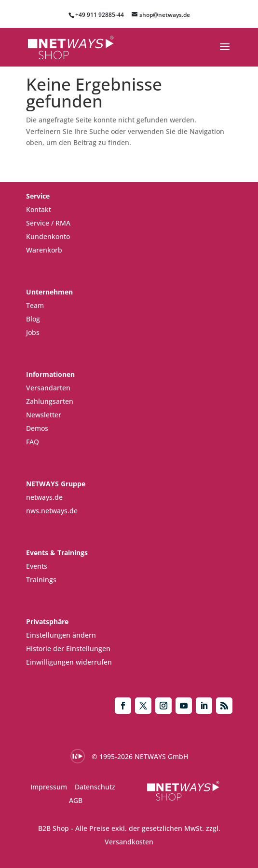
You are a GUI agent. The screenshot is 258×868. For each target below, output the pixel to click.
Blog (33, 319)
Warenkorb (44, 250)
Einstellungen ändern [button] (61, 635)
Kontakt (39, 209)
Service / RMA (48, 223)
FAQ (33, 442)
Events (37, 566)
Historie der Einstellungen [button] (68, 648)
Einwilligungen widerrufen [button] (69, 662)
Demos (37, 428)
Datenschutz (95, 787)
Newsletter (44, 415)
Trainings (41, 580)
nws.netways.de (52, 511)
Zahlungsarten (50, 401)
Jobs (33, 332)
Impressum (49, 787)
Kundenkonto (48, 236)
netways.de (44, 497)
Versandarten (48, 388)
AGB (76, 800)
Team (35, 305)
